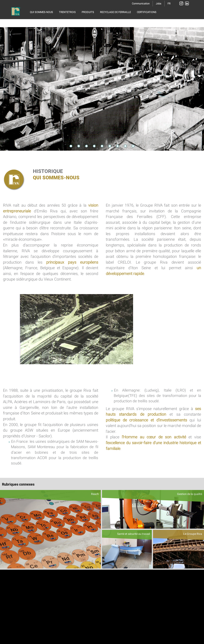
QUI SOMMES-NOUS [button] (41, 12)
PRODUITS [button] (88, 12)
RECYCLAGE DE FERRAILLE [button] (115, 12)
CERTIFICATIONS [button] (147, 12)
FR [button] (169, 3)
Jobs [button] (159, 3)
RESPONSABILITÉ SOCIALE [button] (46, 22)
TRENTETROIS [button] (67, 12)
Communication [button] (141, 3)
